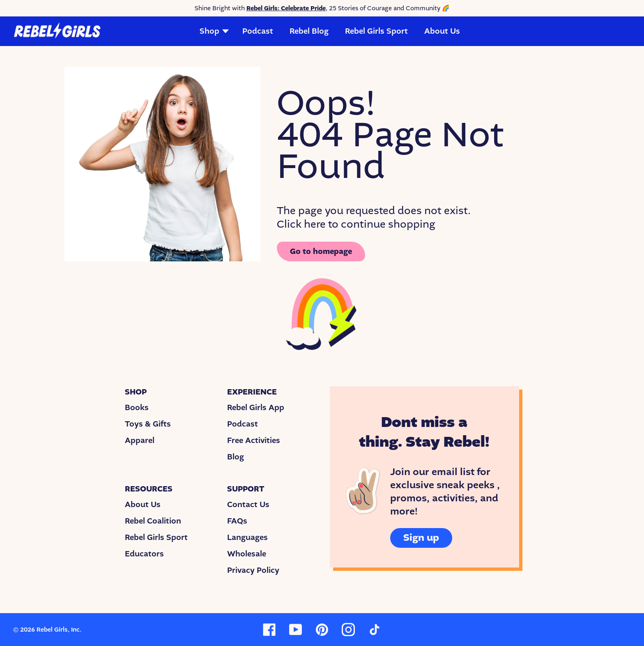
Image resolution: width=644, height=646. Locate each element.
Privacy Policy (253, 570)
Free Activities (254, 441)
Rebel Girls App (256, 408)
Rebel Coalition (153, 521)
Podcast (258, 31)
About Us (442, 31)
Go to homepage (321, 251)
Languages (247, 538)
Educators (144, 554)
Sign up (421, 538)
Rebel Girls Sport (376, 31)
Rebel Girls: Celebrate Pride (286, 8)
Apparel (140, 441)
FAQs (237, 521)
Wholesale (247, 554)
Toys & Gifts (148, 424)
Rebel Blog (309, 31)
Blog (236, 457)
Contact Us (248, 505)
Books (137, 408)
